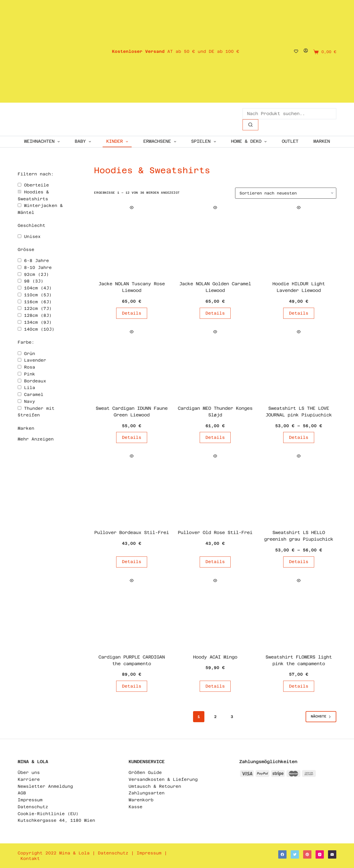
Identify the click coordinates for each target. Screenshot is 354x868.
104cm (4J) (38, 288)
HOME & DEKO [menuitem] (250, 142)
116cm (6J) (38, 302)
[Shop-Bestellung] (286, 193)
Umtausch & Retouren (155, 786)
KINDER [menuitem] (118, 142)
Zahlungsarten (147, 793)
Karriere (29, 779)
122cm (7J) (38, 308)
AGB (22, 793)
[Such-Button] (250, 125)
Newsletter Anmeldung (45, 786)
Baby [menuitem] (84, 142)
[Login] (306, 51)
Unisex (32, 236)
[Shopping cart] (325, 52)
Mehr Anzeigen (36, 439)
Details (132, 313)
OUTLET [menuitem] (290, 141)
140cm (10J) (39, 329)
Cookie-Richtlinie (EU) (48, 814)
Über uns (29, 772)
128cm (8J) (38, 315)
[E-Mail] (332, 854)
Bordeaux (35, 381)
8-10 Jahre (38, 267)
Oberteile (37, 185)
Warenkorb (141, 800)
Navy (30, 401)
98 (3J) (34, 281)
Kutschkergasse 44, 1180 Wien (56, 820)
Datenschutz (33, 807)
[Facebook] (282, 854)
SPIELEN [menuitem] (205, 142)
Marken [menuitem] (322, 141)
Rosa (30, 367)
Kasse (136, 807)
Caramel (34, 394)
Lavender (35, 360)
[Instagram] (320, 854)
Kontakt (30, 858)
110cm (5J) (38, 295)
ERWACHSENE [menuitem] (161, 142)
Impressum (30, 800)
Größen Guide (145, 772)
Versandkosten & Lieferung (163, 779)
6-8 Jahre (37, 261)
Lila (30, 388)
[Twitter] (295, 854)
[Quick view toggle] (132, 208)
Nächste (321, 716)
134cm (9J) (38, 322)
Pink (30, 374)
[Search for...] (289, 114)
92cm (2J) (37, 274)
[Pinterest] (307, 854)
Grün (30, 353)
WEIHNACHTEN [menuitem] (43, 142)
